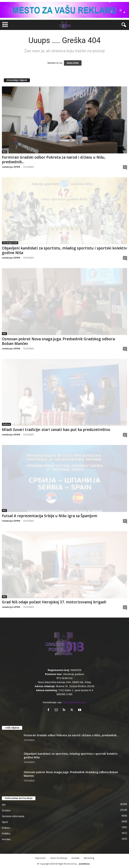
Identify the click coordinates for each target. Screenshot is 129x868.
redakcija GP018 (11, 167)
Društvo (6, 810)
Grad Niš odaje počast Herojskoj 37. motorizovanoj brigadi (54, 602)
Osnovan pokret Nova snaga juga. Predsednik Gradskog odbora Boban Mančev (58, 341)
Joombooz (84, 864)
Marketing (89, 858)
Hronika (6, 839)
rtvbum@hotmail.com (75, 702)
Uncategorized (10, 243)
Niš (4, 152)
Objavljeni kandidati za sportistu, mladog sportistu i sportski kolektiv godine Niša (64, 250)
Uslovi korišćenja (59, 858)
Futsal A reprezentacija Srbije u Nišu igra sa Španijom (50, 516)
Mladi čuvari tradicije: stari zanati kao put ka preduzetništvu (56, 430)
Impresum (40, 858)
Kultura (6, 424)
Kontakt (76, 858)
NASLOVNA (73, 63)
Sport (5, 822)
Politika (6, 834)
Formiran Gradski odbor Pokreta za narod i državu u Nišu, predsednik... (54, 160)
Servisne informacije (13, 816)
